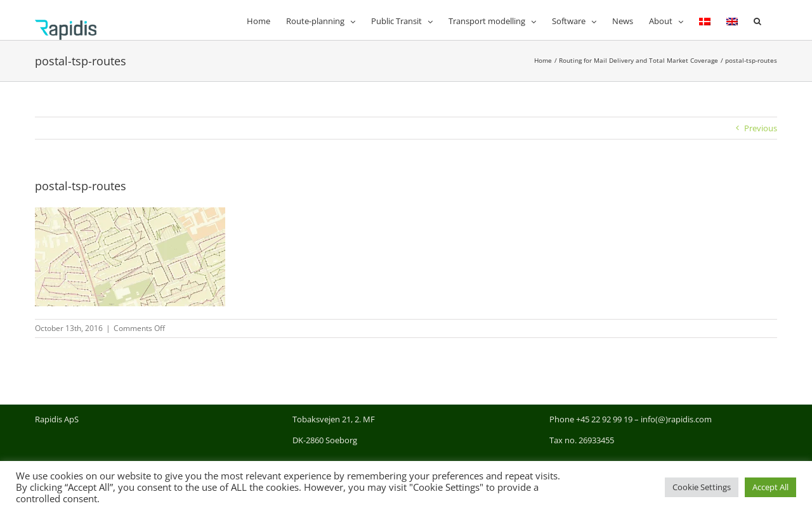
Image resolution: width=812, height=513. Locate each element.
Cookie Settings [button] (702, 487)
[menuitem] (705, 20)
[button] (757, 20)
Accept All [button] (770, 487)
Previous (761, 128)
